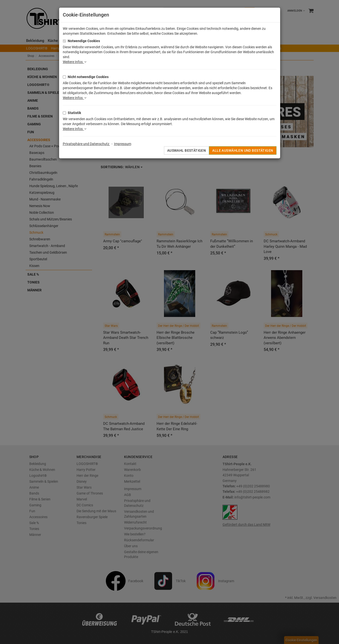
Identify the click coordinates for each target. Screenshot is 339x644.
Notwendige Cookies (84, 41)
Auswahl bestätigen (187, 150)
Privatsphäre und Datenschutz (86, 144)
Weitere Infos (75, 62)
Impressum (123, 144)
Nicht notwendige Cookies (88, 77)
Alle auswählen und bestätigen (243, 150)
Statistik (74, 113)
